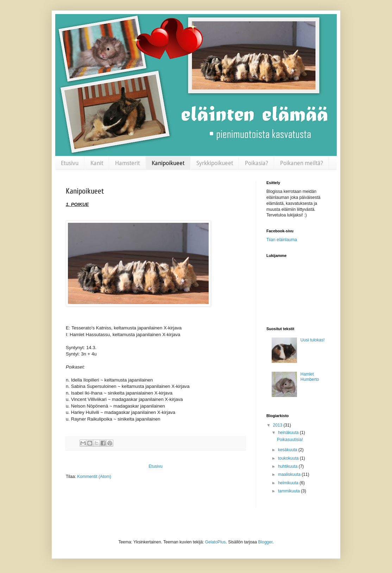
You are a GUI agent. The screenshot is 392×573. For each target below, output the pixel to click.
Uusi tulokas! (313, 340)
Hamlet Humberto (310, 377)
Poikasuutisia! (290, 440)
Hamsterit (127, 163)
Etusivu (70, 163)
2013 (278, 425)
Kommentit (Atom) (94, 477)
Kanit (97, 163)
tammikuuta (289, 491)
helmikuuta (289, 483)
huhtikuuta (288, 466)
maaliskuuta (290, 474)
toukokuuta (289, 458)
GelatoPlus (216, 542)
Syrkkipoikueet (215, 163)
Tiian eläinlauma (282, 240)
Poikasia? (257, 163)
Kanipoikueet (168, 163)
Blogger (265, 542)
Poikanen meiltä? (302, 163)
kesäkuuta (288, 450)
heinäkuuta (289, 433)
